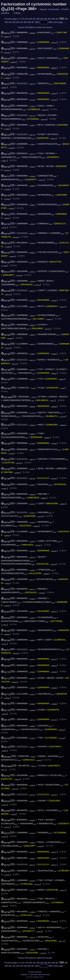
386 (53, 19)
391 (10, 22)
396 (29, 22)
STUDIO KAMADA (35, 972)
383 (42, 19)
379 (27, 19)
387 (57, 19)
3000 (50, 22)
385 (49, 19)
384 (46, 19)
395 (25, 22)
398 (37, 22)
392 (14, 22)
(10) (8, 32)
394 (21, 22)
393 (18, 22)
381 (34, 19)
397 (33, 22)
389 (66, 19)
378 (23, 19)
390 (6, 22)
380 (30, 19)
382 (38, 19)
